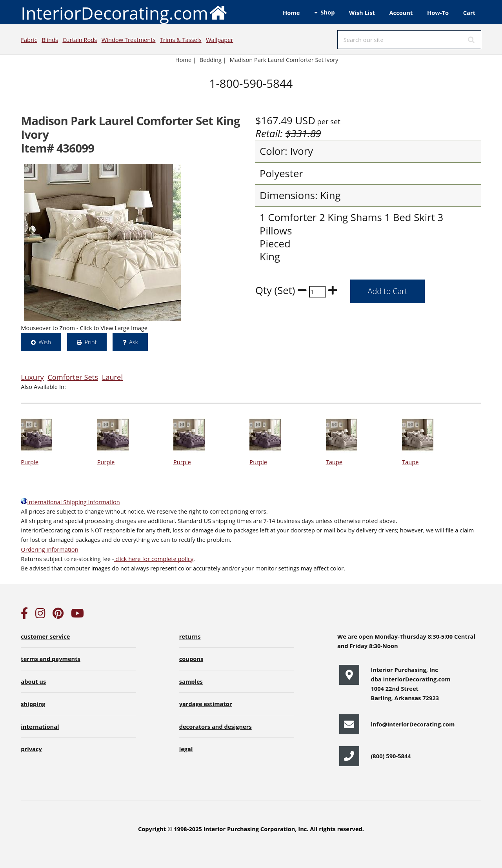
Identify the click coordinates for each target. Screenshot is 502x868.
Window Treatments (129, 40)
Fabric (29, 40)
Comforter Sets (73, 377)
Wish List (362, 13)
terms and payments (51, 659)
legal (186, 749)
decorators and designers (216, 726)
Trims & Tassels (181, 40)
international (40, 726)
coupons (191, 659)
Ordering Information (49, 549)
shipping (33, 704)
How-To (438, 13)
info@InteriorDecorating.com (413, 724)
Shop (327, 12)
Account (401, 13)
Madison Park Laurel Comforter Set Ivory (284, 60)
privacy (31, 749)
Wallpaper (219, 40)
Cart (469, 13)
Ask (134, 342)
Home (291, 13)
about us (33, 681)
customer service (45, 636)
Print (90, 342)
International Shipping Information (70, 502)
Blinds (50, 40)
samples (191, 681)
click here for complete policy (154, 559)
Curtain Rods (80, 40)
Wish (45, 342)
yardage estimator (206, 704)
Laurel (112, 377)
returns (190, 636)
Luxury (32, 377)
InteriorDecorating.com (124, 12)
